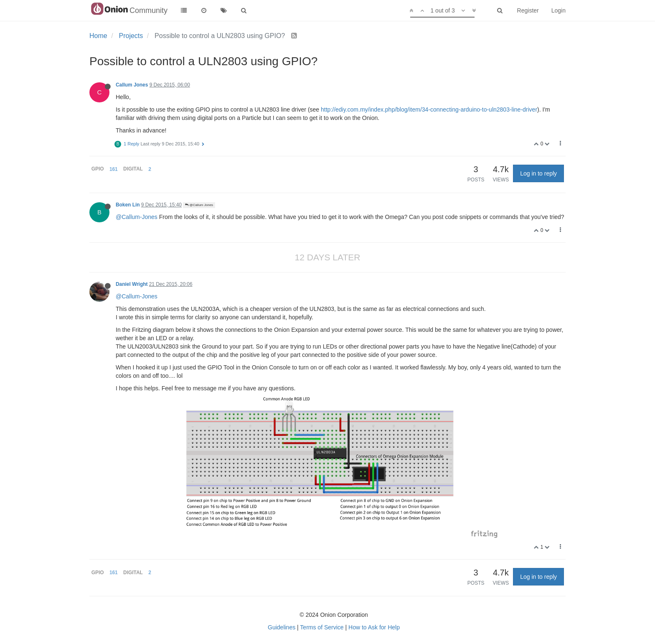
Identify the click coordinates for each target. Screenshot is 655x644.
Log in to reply (538, 173)
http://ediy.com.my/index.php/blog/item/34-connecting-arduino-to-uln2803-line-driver (429, 109)
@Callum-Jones (137, 217)
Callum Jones (132, 85)
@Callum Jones (199, 205)
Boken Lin (128, 205)
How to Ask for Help (374, 627)
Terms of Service (322, 627)
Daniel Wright (132, 284)
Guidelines (282, 627)
